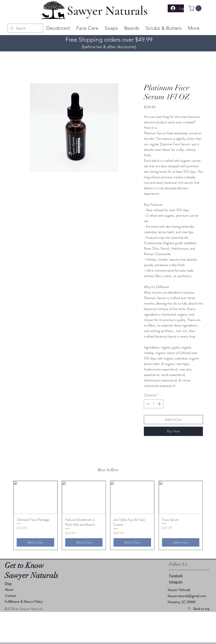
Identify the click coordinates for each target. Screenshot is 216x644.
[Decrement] (148, 404)
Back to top (201, 609)
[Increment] (160, 404)
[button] (196, 8)
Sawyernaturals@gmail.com (187, 596)
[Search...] (25, 28)
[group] (108, 515)
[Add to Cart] (35, 542)
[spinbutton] (154, 404)
